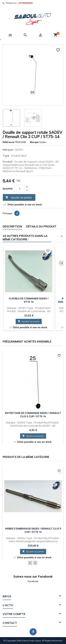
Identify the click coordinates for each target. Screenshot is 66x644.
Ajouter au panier (19, 197)
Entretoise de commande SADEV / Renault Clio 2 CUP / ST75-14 (33, 415)
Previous (30, 563)
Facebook (33, 581)
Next (35, 563)
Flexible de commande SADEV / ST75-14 (29, 300)
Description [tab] (12, 226)
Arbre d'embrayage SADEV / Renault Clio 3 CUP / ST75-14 (33, 530)
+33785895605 (25, 3)
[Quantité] (20, 189)
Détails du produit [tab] (41, 226)
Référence (8, 142)
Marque (34, 142)
